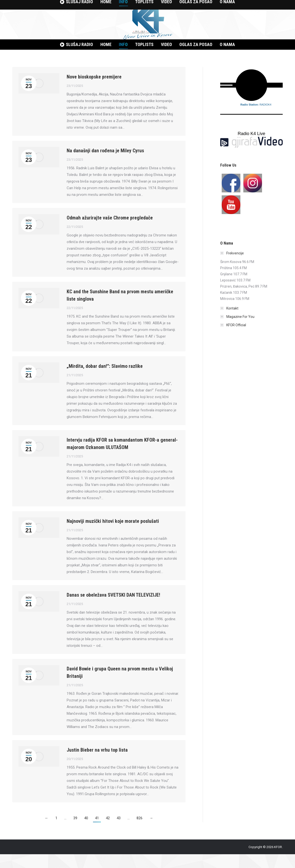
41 (97, 832)
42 (108, 832)
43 (119, 832)
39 (75, 832)
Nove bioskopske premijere (94, 91)
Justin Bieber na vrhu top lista (97, 764)
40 (86, 832)
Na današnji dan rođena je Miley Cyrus (105, 164)
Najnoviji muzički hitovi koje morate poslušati (113, 535)
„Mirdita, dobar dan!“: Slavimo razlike (105, 380)
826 (140, 832)
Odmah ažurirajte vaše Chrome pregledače (110, 232)
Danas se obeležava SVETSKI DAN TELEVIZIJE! (113, 609)
